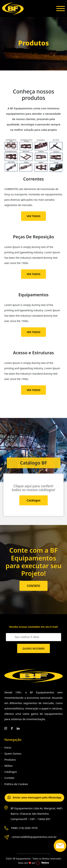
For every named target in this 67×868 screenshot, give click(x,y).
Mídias (8, 766)
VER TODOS (33, 216)
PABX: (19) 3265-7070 (24, 828)
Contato (9, 778)
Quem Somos (13, 753)
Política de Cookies (16, 784)
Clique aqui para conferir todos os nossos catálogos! (33, 488)
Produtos (10, 760)
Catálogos (34, 500)
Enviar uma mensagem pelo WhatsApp (35, 798)
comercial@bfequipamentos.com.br (34, 837)
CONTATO (33, 586)
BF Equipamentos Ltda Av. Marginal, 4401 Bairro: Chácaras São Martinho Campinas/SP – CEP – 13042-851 (37, 814)
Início (8, 747)
